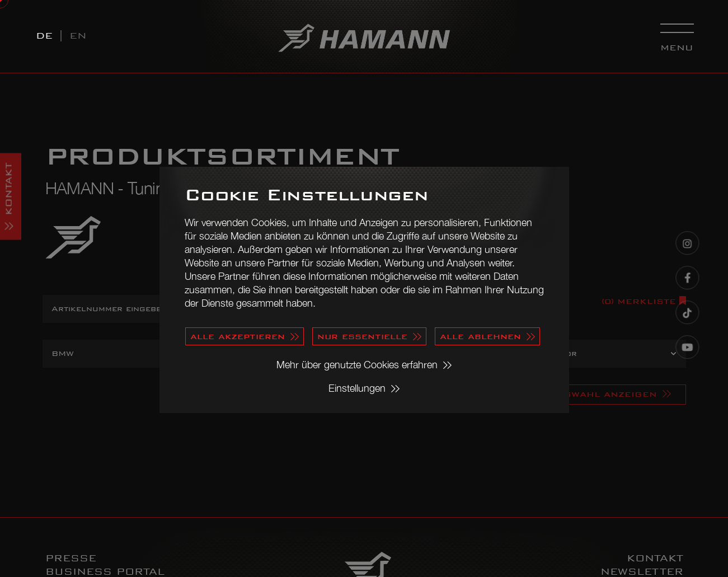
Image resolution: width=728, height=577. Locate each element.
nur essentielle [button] (362, 336)
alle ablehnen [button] (480, 336)
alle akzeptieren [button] (238, 336)
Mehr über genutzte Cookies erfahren (357, 365)
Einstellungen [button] (357, 388)
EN (78, 36)
